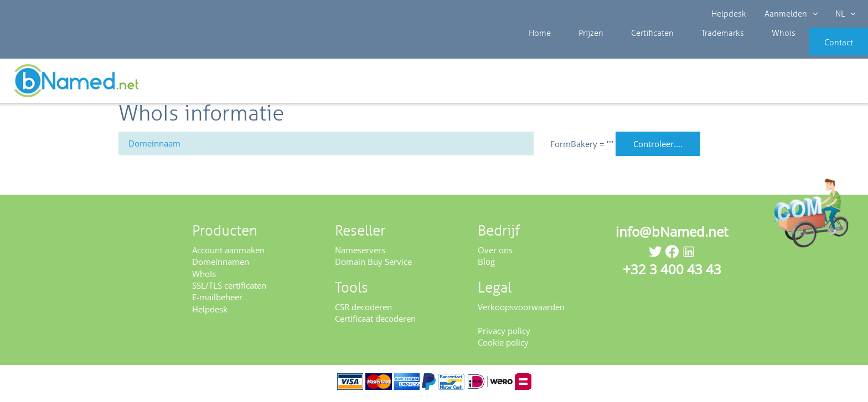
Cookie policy (503, 346)
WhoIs (204, 277)
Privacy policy (504, 334)
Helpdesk (729, 14)
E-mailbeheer (217, 301)
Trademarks (694, 50)
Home (537, 50)
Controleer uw (828, 84)
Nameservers (360, 253)
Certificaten (632, 50)
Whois (746, 50)
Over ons (495, 253)
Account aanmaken (228, 253)
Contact (822, 50)
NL (844, 14)
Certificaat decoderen (375, 322)
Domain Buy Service (373, 265)
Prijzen (579, 50)
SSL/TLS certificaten (229, 289)
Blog (486, 265)
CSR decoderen (363, 310)
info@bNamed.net (672, 235)
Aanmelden (790, 14)
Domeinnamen (221, 265)
